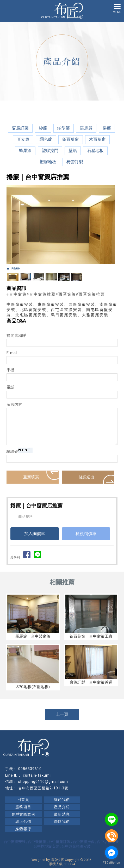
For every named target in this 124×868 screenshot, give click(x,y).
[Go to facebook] (111, 853)
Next (111, 225)
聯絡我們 (62, 822)
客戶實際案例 (23, 814)
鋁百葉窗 (71, 139)
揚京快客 (57, 860)
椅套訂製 (75, 162)
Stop (64, 270)
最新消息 (62, 814)
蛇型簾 (64, 128)
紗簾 (43, 128)
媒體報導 (23, 829)
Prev (13, 225)
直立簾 (23, 139)
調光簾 (46, 139)
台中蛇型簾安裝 (46, 846)
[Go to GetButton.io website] (111, 863)
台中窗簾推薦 (84, 842)
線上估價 (23, 822)
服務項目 (23, 807)
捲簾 (107, 128)
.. (93, 860)
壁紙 (73, 151)
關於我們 (62, 800)
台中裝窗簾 (37, 842)
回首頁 (23, 800)
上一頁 (62, 714)
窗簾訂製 (20, 128)
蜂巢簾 (25, 151)
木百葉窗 (97, 139)
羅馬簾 (86, 128)
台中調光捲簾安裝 (76, 846)
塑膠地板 (48, 162)
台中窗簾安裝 (15, 842)
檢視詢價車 (86, 534)
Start (60, 270)
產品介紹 (62, 807)
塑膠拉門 (50, 151)
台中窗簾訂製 (59, 842)
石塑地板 (95, 151)
